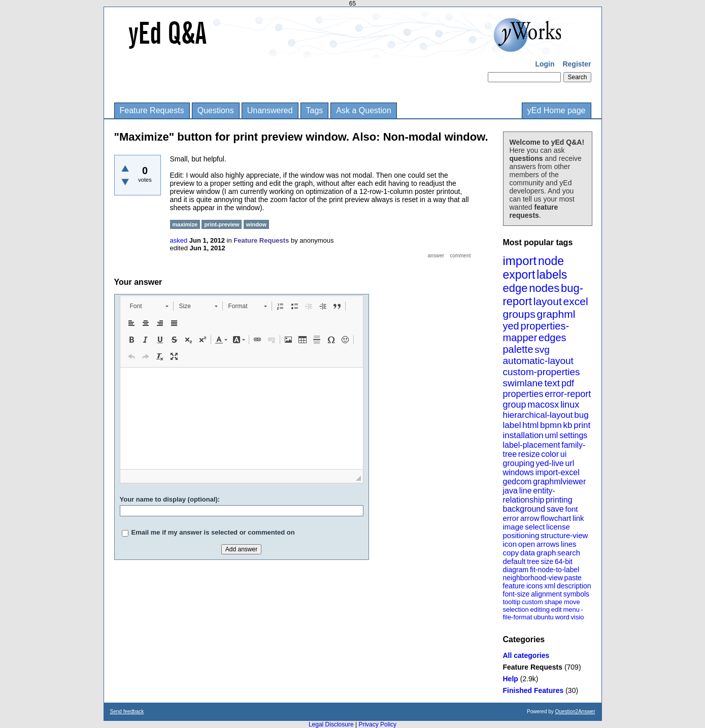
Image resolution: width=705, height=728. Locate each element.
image (513, 527)
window (256, 224)
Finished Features (533, 690)
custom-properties (542, 372)
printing (559, 500)
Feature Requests (152, 110)
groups (519, 314)
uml (552, 435)
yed (511, 326)
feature (514, 586)
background (524, 509)
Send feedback (127, 712)
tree (533, 561)
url (569, 463)
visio (578, 617)
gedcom (517, 482)
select (535, 527)
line (526, 491)
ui (563, 454)
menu (571, 609)
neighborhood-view (533, 578)
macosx (543, 405)
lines (569, 544)
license (558, 527)
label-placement (532, 445)
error (511, 518)
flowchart (556, 518)
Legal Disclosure (331, 724)
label (512, 425)
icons (535, 586)
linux (570, 405)
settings (573, 435)
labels (552, 275)
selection (516, 609)
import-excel (558, 472)
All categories (526, 655)
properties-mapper (536, 332)
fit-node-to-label (555, 570)
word (562, 617)
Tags (315, 110)
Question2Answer (575, 712)
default (514, 561)
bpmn (551, 425)
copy (511, 553)
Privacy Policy (377, 724)
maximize (185, 224)
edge (515, 288)
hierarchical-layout (538, 415)
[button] (149, 306)
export (519, 275)
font (571, 509)
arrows (548, 544)
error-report (568, 394)
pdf (568, 383)
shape (553, 602)
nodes (544, 288)
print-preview (222, 224)
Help (511, 679)
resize (529, 454)
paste (573, 578)
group (515, 405)
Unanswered (270, 110)
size (547, 561)
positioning (521, 535)
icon (510, 544)
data (528, 553)
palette (518, 349)
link (578, 518)
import (520, 261)
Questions (216, 110)
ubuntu (544, 617)
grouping (519, 463)
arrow (530, 518)
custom (532, 602)
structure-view (564, 535)
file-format (518, 617)
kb (567, 425)
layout (548, 301)
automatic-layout (538, 361)
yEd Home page (557, 110)
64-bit (564, 561)
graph (546, 553)
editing (540, 609)
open (527, 544)
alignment (546, 594)
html (530, 425)
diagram (516, 570)
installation (523, 435)
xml (550, 586)
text (552, 383)
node (551, 261)
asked (179, 240)
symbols (576, 594)
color (550, 454)
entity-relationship (529, 495)
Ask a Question (364, 110)
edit (557, 609)
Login (545, 64)
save (555, 509)
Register (577, 64)
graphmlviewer (559, 482)
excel (576, 301)
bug (581, 415)
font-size (516, 594)
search (569, 553)
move (572, 602)
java (510, 491)
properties (523, 394)
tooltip (512, 602)
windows (518, 472)
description (574, 586)
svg (542, 350)
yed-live (550, 463)
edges (552, 338)
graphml (556, 314)
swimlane (523, 383)
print (582, 425)
